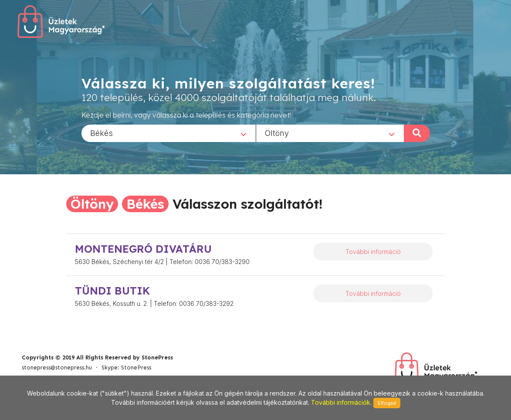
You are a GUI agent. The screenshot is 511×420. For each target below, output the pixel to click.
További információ (373, 252)
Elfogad (387, 403)
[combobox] (169, 133)
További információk (341, 402)
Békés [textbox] (102, 133)
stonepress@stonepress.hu (57, 367)
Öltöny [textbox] (277, 133)
